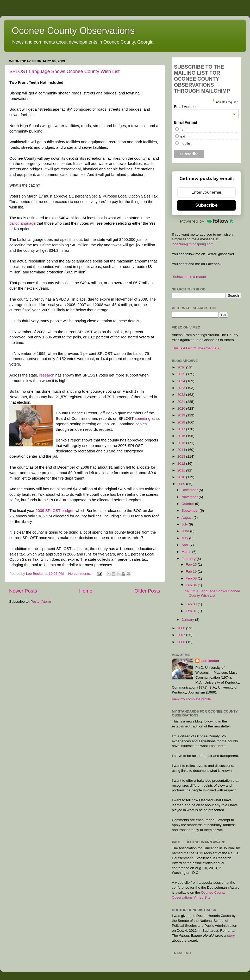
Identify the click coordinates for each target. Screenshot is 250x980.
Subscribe (207, 205)
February (189, 559)
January (188, 620)
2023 (182, 388)
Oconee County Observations (73, 31)
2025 (182, 374)
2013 (182, 456)
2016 (182, 436)
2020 (182, 408)
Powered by (207, 221)
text (182, 136)
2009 (182, 484)
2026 (182, 367)
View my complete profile (191, 699)
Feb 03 (192, 604)
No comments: (80, 574)
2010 (182, 477)
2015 (182, 443)
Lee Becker (210, 661)
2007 (182, 635)
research (47, 375)
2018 (182, 422)
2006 (182, 642)
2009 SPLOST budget (55, 511)
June (186, 531)
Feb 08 (192, 578)
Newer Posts (23, 591)
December (190, 490)
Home (86, 591)
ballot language (23, 223)
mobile (185, 144)
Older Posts (147, 591)
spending (142, 419)
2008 (182, 628)
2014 (182, 450)
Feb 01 (192, 611)
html (183, 129)
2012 (182, 464)
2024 (182, 381)
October (188, 504)
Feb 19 (192, 572)
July (185, 524)
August (187, 518)
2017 (182, 429)
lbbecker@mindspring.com (193, 244)
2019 (182, 415)
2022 (182, 395)
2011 (182, 470)
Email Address (205, 107)
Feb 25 (192, 564)
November (190, 497)
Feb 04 (192, 585)
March (187, 552)
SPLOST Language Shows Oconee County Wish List (64, 71)
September (191, 510)
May (185, 538)
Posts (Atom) (41, 602)
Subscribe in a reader (190, 277)
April (186, 545)
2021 (182, 402)
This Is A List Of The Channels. (196, 348)
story (231, 936)
